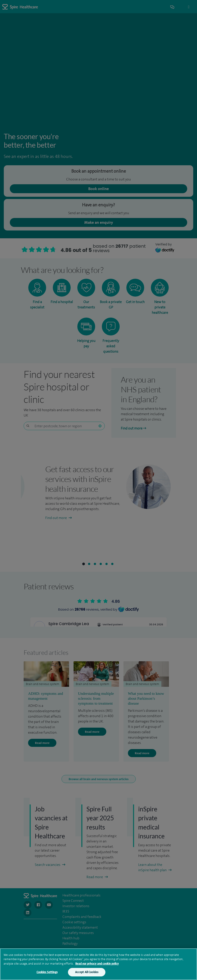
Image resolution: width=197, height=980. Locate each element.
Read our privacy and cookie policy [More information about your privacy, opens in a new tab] (97, 964)
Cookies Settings (47, 972)
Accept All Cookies (87, 972)
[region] (98, 964)
